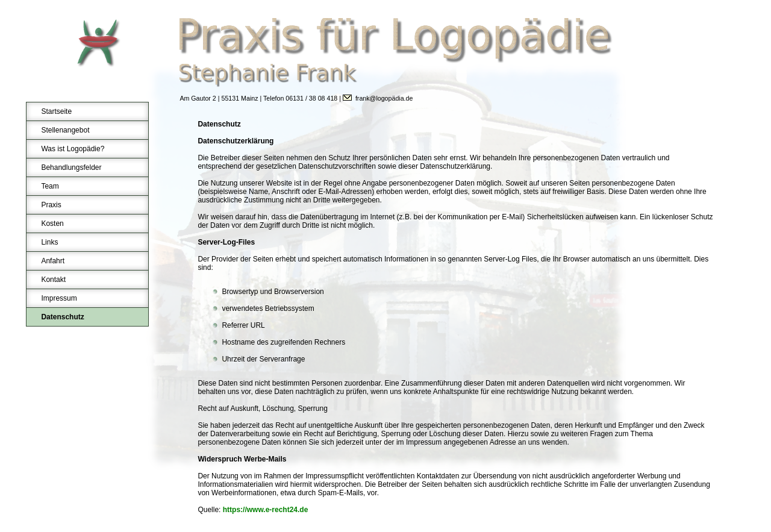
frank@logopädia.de (384, 98)
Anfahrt (53, 261)
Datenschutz (62, 317)
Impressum (59, 298)
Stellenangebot (65, 130)
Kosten (52, 224)
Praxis (51, 205)
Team (50, 186)
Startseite (56, 111)
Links (49, 242)
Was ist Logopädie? (73, 149)
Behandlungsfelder (71, 167)
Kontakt (53, 280)
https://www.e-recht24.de (266, 510)
